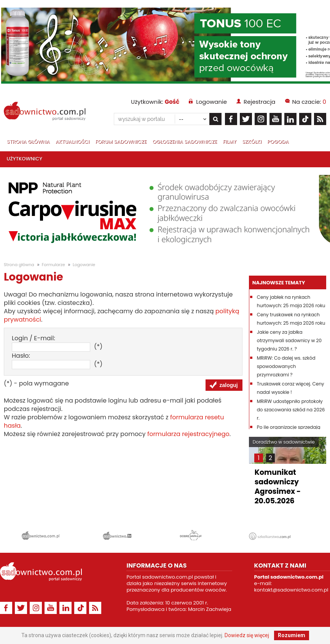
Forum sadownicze (121, 142)
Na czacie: (309, 102)
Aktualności (73, 142)
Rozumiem (292, 635)
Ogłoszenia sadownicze (185, 142)
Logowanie (211, 102)
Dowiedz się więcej (247, 635)
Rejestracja (259, 102)
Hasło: (21, 356)
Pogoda (278, 142)
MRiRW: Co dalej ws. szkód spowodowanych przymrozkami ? (286, 366)
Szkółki (252, 142)
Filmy (229, 142)
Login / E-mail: (33, 338)
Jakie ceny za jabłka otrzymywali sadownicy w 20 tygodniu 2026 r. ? (289, 340)
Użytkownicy (25, 159)
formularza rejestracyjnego (188, 434)
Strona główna (28, 142)
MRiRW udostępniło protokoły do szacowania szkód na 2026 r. (291, 410)
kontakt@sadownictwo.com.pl (291, 590)
